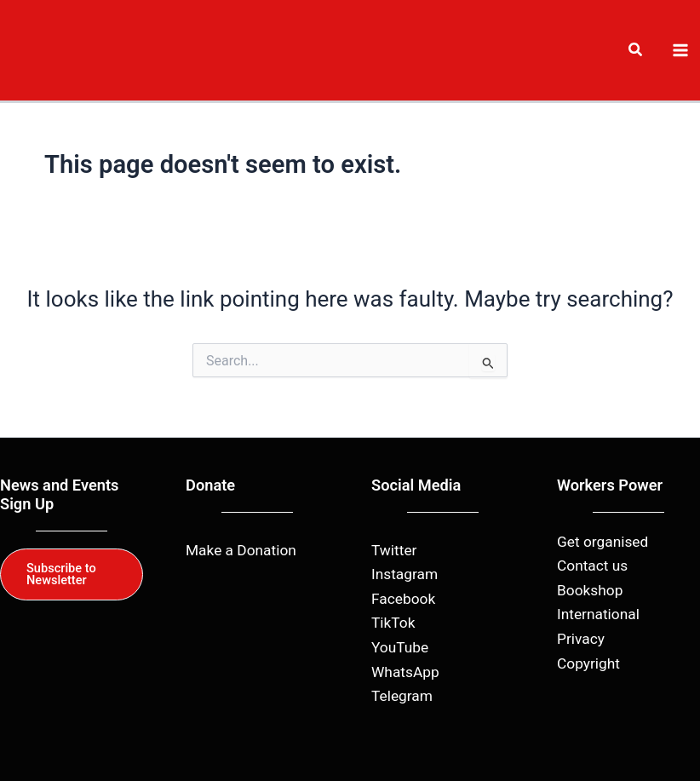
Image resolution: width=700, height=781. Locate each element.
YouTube (400, 647)
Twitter (394, 550)
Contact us (592, 566)
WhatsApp (405, 672)
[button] (636, 52)
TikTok (393, 623)
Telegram (402, 696)
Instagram (405, 574)
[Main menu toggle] (680, 50)
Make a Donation (241, 550)
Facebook (403, 599)
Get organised (602, 542)
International (598, 614)
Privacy (581, 639)
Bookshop (590, 590)
